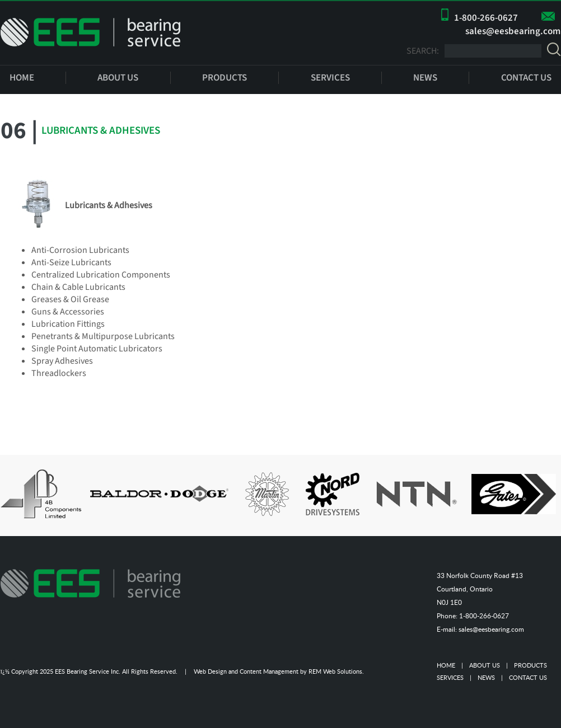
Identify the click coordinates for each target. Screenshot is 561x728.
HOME (22, 78)
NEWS (425, 78)
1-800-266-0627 (486, 18)
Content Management (269, 671)
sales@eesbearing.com (513, 31)
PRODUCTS (225, 78)
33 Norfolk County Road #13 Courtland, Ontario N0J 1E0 (480, 589)
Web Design (210, 671)
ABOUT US (118, 78)
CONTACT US (526, 78)
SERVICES (330, 78)
